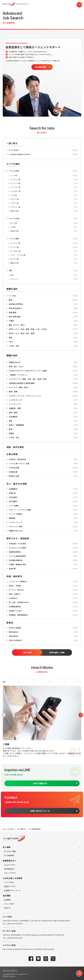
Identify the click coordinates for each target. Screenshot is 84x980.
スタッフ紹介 (9, 904)
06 (80, 686)
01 (4, 686)
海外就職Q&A (9, 869)
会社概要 (7, 900)
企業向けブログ (10, 886)
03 (34, 686)
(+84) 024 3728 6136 (14, 924)
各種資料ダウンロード (12, 890)
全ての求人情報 (10, 851)
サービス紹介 (9, 882)
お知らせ (7, 908)
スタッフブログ (10, 873)
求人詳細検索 (9, 855)
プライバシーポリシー (10, 970)
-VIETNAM (10, 829)
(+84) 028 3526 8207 (15, 938)
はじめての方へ (10, 865)
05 (65, 686)
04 (49, 686)
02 (19, 686)
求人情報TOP (22, 829)
